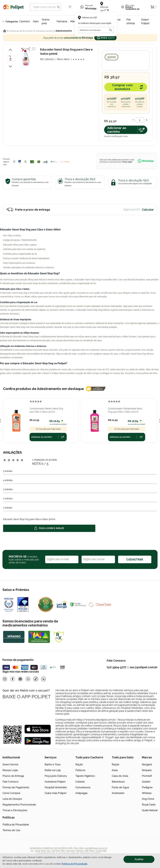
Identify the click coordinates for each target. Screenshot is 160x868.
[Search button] (58, 7)
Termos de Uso (11, 830)
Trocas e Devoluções (15, 810)
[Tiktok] (36, 679)
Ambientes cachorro (44, 31)
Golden (146, 782)
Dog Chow (148, 799)
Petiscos (80, 770)
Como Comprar (11, 793)
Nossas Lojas (10, 770)
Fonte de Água (120, 787)
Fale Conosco (10, 782)
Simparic (147, 770)
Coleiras (80, 782)
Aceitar (139, 859)
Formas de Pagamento (16, 787)
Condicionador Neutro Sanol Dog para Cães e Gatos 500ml (46, 410)
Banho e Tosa (52, 764)
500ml (111, 57)
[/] (138, 852)
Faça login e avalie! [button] (49, 528)
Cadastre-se (132, 9)
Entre (129, 7)
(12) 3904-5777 (117, 667)
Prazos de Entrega (13, 776)
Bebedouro (118, 782)
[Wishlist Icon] (70, 7)
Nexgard (147, 764)
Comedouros (83, 787)
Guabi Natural (150, 810)
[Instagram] (5, 679)
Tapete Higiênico (85, 776)
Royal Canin (149, 805)
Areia (115, 770)
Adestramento (64, 31)
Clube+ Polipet (145, 21)
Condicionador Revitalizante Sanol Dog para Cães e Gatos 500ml (125, 410)
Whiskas (147, 793)
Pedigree (147, 787)
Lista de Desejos (12, 799)
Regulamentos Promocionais (19, 805)
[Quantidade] (140, 120)
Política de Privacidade (16, 825)
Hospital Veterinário (56, 787)
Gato (36, 21)
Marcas (74, 21)
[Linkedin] (43, 679)
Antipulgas (81, 793)
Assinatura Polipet (55, 782)
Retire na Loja (53, 770)
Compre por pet (16, 31)
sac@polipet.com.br (144, 667)
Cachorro (25, 21)
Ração (79, 764)
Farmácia (62, 21)
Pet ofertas (131, 21)
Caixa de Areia (120, 776)
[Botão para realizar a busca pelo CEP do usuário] (110, 30)
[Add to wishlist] (34, 49)
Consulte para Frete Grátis (48, 429)
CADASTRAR (135, 559)
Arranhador (118, 793)
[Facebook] (13, 679)
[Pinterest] (20, 679)
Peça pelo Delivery (56, 776)
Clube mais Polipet (55, 793)
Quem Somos (10, 764)
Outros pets (46, 21)
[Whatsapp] (28, 679)
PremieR (147, 776)
